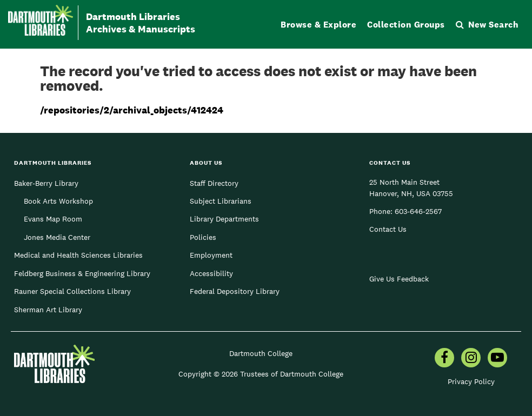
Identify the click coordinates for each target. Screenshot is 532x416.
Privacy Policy (471, 381)
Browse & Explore (318, 25)
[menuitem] (444, 359)
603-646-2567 (418, 211)
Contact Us (388, 229)
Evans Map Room (53, 219)
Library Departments (224, 219)
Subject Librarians (221, 201)
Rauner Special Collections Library (72, 291)
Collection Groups (406, 25)
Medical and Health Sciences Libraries (78, 255)
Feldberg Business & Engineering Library (82, 273)
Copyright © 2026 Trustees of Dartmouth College (261, 374)
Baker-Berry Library (46, 183)
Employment (211, 255)
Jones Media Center (57, 237)
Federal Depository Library (235, 291)
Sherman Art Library (48, 310)
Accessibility (211, 273)
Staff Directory (214, 183)
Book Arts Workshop (58, 201)
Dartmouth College (261, 353)
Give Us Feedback (399, 279)
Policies (203, 237)
